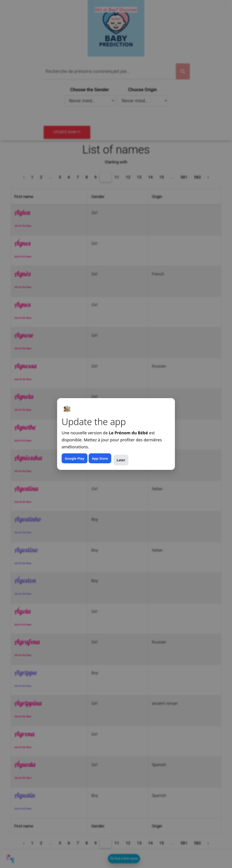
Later (121, 460)
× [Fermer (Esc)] (226, 6)
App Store (100, 458)
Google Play (75, 458)
